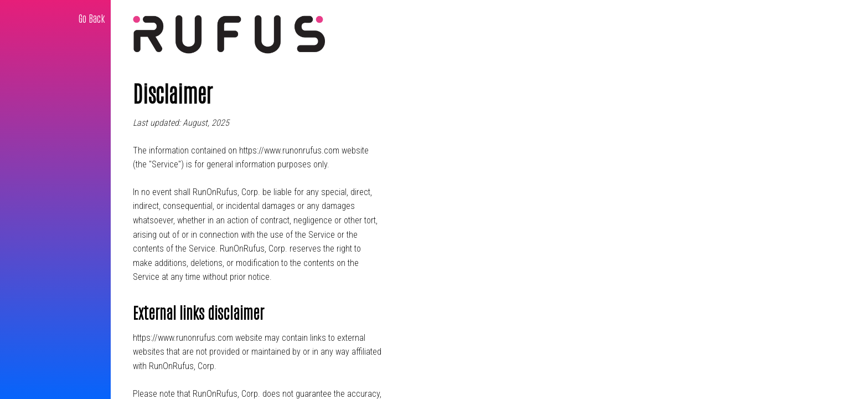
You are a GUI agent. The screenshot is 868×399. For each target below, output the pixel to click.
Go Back (92, 18)
